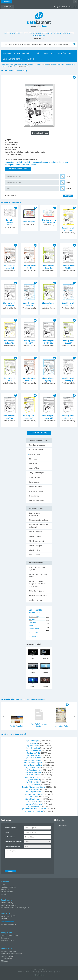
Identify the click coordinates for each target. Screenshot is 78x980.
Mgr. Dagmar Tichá (33, 753)
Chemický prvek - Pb (13, 183)
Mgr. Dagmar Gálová (34, 792)
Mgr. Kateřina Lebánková (34, 811)
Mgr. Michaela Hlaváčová (33, 765)
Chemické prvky (6, 66)
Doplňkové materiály (37, 501)
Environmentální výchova (38, 596)
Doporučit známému (40, 133)
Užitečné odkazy (7, 903)
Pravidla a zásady (8, 940)
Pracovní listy (34, 468)
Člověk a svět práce (36, 546)
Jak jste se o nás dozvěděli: (14, 842)
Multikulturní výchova (37, 591)
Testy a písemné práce (37, 473)
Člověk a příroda (35, 536)
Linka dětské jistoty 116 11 (11, 954)
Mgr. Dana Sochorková (33, 770)
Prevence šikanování (9, 951)
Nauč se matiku (7, 956)
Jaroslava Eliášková (33, 775)
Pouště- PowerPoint (17, 726)
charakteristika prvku (40, 162)
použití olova (15, 165)
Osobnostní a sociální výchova (37, 569)
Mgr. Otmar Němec (33, 755)
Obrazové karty (35, 477)
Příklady (4, 961)
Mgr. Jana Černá (34, 785)
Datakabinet (5, 65)
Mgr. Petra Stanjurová (33, 772)
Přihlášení (6, 2)
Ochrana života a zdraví (10, 935)
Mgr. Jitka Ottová (34, 802)
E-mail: (7, 832)
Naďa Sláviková (34, 789)
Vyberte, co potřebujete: (12, 846)
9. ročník (27, 162)
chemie (65, 162)
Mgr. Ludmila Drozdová (33, 758)
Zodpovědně (6, 959)
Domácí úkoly (34, 496)
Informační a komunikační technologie (38, 526)
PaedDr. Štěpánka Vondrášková (34, 787)
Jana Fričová (34, 797)
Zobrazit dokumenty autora (18, 169)
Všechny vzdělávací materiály (19, 65)
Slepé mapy (33, 459)
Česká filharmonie (8, 922)
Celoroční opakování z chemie (10, 222)
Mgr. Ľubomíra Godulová (34, 794)
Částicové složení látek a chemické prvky (63, 65)
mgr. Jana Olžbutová (33, 751)
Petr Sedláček (33, 743)
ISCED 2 (32, 65)
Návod (8, 189)
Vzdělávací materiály (9, 887)
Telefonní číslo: (10, 837)
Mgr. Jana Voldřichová (34, 804)
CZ (75, 2)
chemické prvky (55, 162)
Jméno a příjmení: (11, 828)
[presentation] (22, 863)
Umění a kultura (35, 555)
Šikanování (5, 938)
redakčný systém (37, 972)
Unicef (3, 919)
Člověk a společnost (36, 541)
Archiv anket (33, 636)
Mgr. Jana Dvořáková (33, 768)
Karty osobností (35, 482)
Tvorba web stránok (24, 972)
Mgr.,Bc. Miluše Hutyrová (33, 763)
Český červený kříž (8, 916)
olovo (7, 165)
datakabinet (63, 825)
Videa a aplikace (35, 454)
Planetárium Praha (8, 925)
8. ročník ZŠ (39, 65)
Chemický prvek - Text (14, 177)
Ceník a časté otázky (9, 905)
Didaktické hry (34, 464)
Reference (5, 889)
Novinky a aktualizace (37, 445)
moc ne (31, 626)
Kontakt (4, 894)
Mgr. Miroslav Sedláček (34, 777)
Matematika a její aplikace (38, 520)
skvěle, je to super (34, 616)
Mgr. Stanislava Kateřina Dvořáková (34, 809)
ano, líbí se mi (33, 619)
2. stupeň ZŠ (9, 162)
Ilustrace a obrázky (36, 491)
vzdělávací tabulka (29, 165)
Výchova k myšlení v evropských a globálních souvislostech (38, 584)
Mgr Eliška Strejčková (33, 782)
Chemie (47, 65)
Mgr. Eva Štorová (33, 746)
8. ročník (19, 162)
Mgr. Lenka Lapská (33, 741)
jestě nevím (32, 622)
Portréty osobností (36, 487)
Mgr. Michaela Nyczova (34, 799)
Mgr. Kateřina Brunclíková (33, 760)
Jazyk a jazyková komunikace (35, 514)
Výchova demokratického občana (38, 576)
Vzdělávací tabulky (36, 450)
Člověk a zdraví (35, 550)
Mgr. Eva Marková (34, 780)
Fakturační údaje (7, 892)
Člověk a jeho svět (36, 532)
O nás (3, 885)
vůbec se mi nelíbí (34, 629)
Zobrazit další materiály (39, 433)
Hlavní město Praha (61, 726)
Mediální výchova (35, 600)
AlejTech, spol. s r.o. (54, 972)
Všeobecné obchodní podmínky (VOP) (15, 908)
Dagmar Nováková (34, 806)
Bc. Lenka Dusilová (33, 748)
